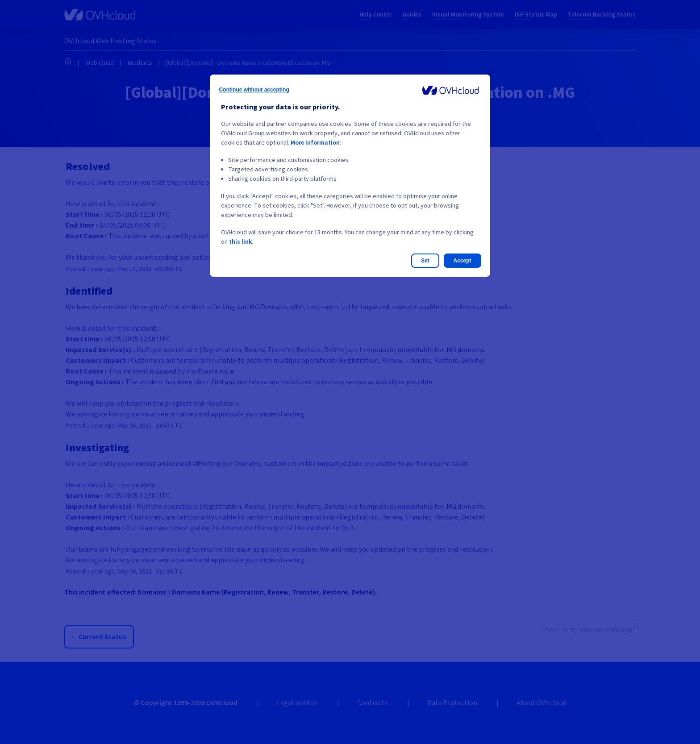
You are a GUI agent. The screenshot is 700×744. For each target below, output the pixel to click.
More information (315, 143)
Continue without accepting (254, 90)
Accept (462, 261)
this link (240, 242)
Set (425, 261)
